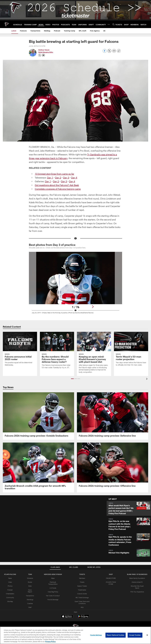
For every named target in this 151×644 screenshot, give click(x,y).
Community (10, 598)
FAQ (82, 607)
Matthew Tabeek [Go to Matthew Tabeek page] (44, 50)
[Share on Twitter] (109, 52)
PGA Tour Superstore (137, 592)
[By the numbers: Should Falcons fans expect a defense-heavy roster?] (57, 352)
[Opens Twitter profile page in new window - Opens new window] (40, 55)
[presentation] (147, 379)
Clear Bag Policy (53, 592)
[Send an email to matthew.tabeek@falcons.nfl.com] (43, 55)
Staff (30, 607)
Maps (53, 578)
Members (82, 578)
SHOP (111, 574)
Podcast (10, 590)
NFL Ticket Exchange (82, 598)
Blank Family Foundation (137, 578)
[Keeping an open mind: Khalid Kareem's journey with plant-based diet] (94, 354)
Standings (30, 600)
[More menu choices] (109, 24)
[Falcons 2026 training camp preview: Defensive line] (113, 416)
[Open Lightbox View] (75, 284)
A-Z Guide (53, 588)
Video (10, 582)
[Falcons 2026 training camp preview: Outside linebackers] (38, 416)
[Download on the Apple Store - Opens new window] (67, 617)
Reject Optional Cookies (116, 635)
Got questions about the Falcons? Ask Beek (57, 185)
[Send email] (114, 52)
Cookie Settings (96, 635)
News (10, 578)
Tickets (82, 582)
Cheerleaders (10, 594)
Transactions (30, 596)
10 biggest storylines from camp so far (54, 174)
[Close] (147, 635)
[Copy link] (119, 51)
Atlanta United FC (137, 582)
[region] (75, 635)
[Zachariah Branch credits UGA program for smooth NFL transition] (38, 468)
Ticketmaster (82, 590)
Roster (30, 582)
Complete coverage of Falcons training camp (58, 189)
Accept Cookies (135, 635)
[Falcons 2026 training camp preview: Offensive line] (113, 466)
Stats (30, 586)
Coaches (30, 603)
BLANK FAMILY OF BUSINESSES (137, 574)
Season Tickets (82, 586)
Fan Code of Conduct (53, 596)
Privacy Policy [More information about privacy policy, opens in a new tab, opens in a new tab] (50, 642)
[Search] (113, 24)
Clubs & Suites (82, 594)
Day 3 (66, 178)
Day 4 (74, 178)
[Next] (93, 307)
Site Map (10, 601)
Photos (10, 586)
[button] (72, 379)
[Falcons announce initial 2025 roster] (20, 350)
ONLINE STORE (111, 578)
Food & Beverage (53, 600)
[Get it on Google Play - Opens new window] (83, 617)
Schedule (30, 578)
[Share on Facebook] (105, 52)
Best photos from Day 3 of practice (52, 245)
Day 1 (50, 178)
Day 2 (58, 178)
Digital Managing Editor (46, 52)
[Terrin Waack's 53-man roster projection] (131, 350)
